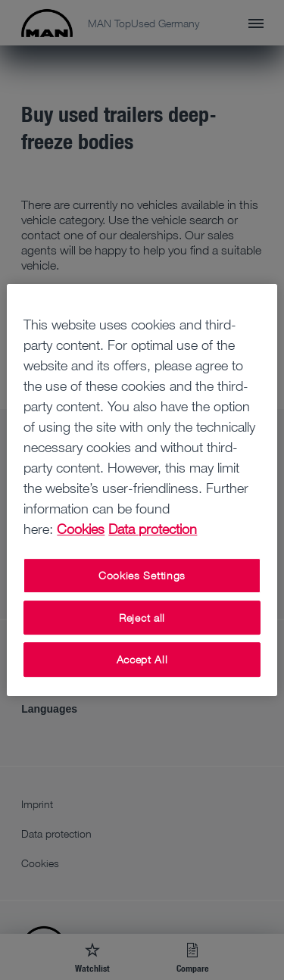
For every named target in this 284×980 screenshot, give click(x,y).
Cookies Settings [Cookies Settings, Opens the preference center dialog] (142, 575)
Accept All (142, 659)
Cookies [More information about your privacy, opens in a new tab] (81, 529)
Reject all (142, 618)
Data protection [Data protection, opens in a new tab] (153, 529)
